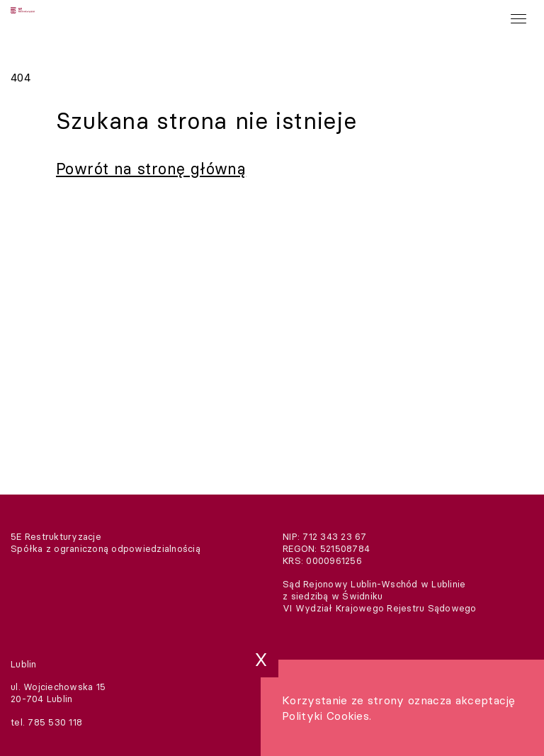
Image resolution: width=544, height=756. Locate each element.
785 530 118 (55, 722)
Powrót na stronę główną (151, 169)
